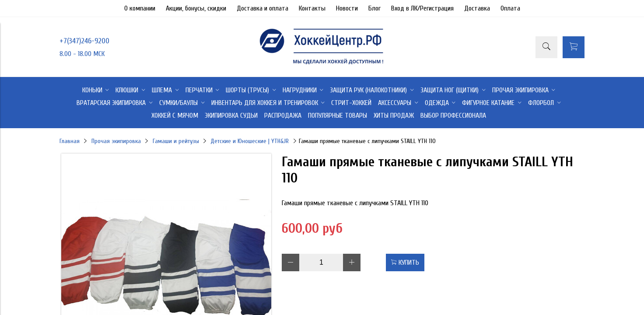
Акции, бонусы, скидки (196, 8)
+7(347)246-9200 (84, 41)
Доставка (477, 8)
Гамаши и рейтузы (176, 141)
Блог (374, 8)
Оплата (510, 8)
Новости (347, 8)
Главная (70, 141)
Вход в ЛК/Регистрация (422, 8)
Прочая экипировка (116, 141)
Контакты (312, 8)
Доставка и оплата (262, 8)
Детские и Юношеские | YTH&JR (250, 141)
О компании (140, 8)
